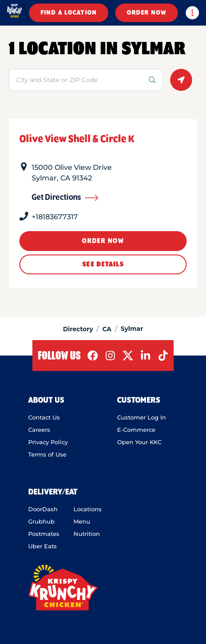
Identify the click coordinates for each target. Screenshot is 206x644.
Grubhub (41, 521)
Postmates (44, 534)
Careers (39, 430)
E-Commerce (136, 430)
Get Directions (65, 198)
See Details (103, 264)
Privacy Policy (48, 442)
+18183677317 (55, 217)
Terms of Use (47, 454)
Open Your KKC (139, 442)
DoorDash (43, 509)
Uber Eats (42, 546)
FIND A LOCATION (69, 13)
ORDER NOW (147, 13)
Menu (82, 521)
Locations (88, 509)
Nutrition (87, 534)
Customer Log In (142, 417)
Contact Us (44, 417)
